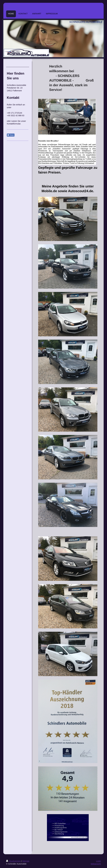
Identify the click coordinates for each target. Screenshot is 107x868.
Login (99, 861)
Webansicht (96, 864)
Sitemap (26, 861)
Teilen (11, 135)
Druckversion (14, 861)
